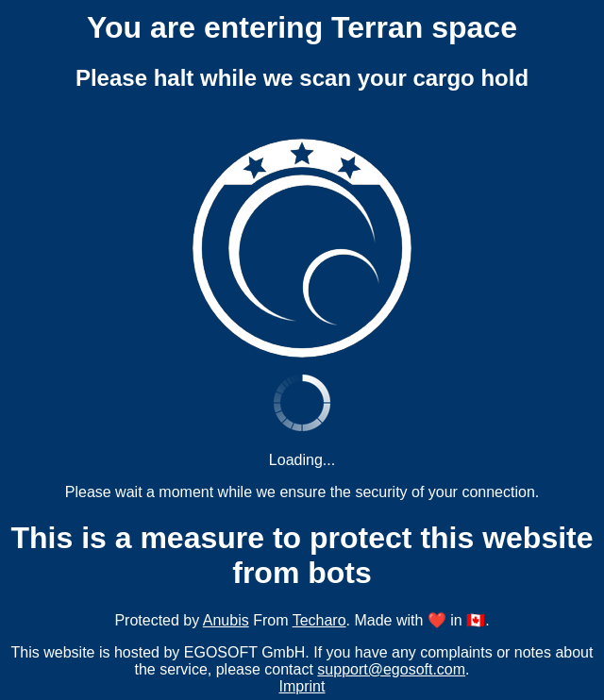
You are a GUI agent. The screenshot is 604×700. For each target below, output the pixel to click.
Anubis (226, 620)
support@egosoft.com (391, 669)
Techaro (319, 620)
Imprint (302, 686)
